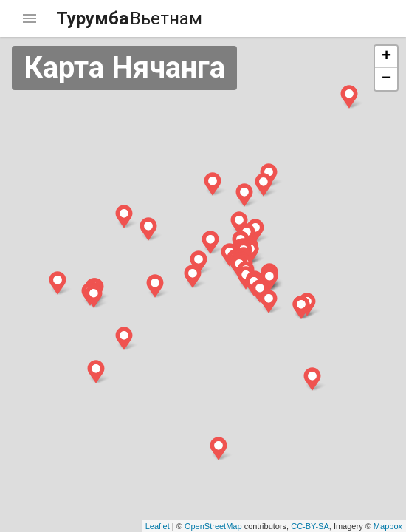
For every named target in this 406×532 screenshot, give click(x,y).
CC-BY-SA (310, 526)
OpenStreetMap (213, 526)
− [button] (386, 79)
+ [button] (386, 57)
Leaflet (158, 526)
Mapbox (388, 526)
